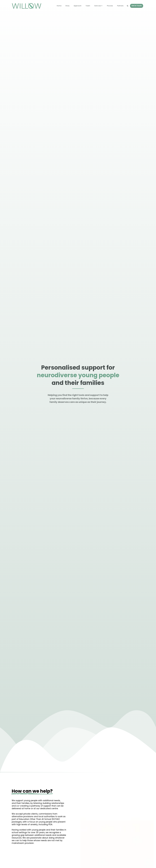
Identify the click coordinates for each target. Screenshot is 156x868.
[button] (99, 6)
